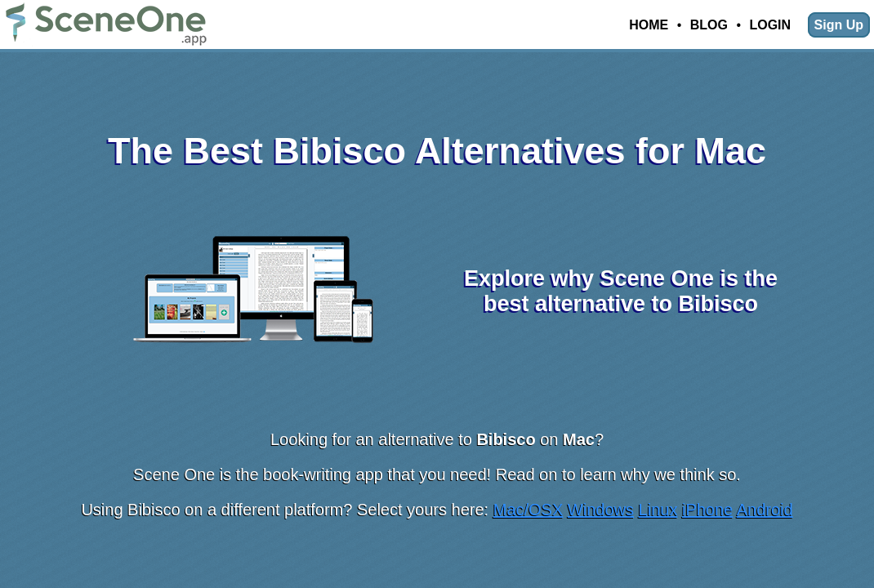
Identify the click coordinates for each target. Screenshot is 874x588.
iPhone (707, 510)
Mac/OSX (528, 510)
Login (770, 25)
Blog (709, 25)
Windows (601, 510)
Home (649, 25)
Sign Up (839, 25)
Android (765, 510)
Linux (658, 510)
